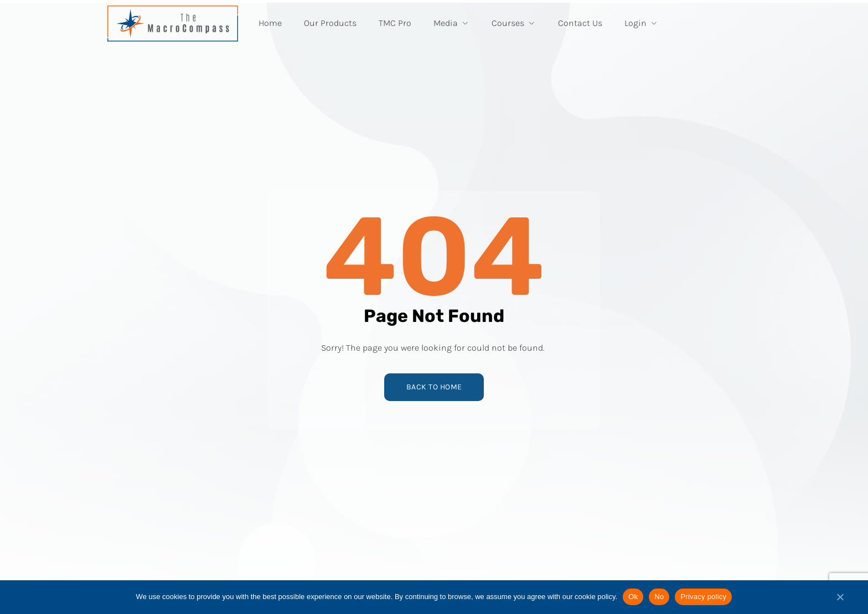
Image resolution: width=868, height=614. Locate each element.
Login (641, 23)
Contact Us (580, 23)
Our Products (330, 23)
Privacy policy (703, 597)
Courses (514, 23)
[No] (840, 601)
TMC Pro (395, 23)
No (659, 597)
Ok (633, 597)
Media (451, 23)
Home (270, 23)
